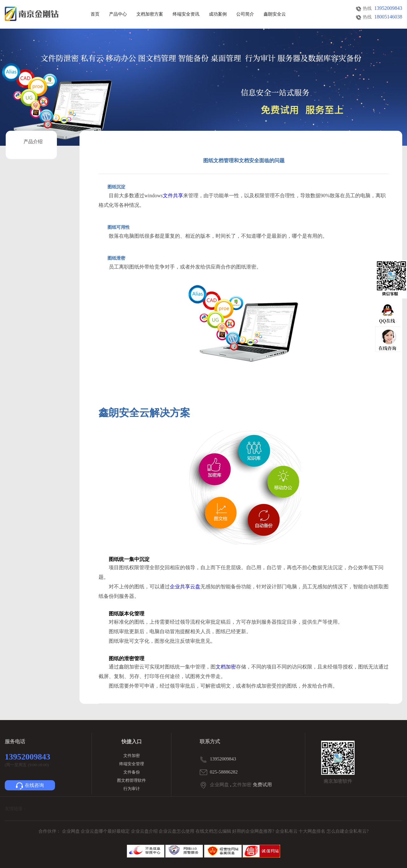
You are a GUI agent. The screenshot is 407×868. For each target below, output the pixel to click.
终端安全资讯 (186, 14)
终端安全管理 (132, 764)
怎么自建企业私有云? (348, 831)
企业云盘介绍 (145, 831)
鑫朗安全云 (275, 14)
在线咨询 (30, 786)
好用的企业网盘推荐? (254, 831)
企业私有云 (287, 831)
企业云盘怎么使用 (177, 831)
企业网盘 (219, 785)
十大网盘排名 (312, 831)
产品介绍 (33, 142)
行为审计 (132, 789)
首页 (95, 14)
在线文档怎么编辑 (213, 831)
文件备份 (132, 772)
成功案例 (218, 14)
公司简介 (245, 14)
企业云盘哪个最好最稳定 (106, 831)
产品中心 (118, 14)
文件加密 (132, 756)
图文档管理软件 (131, 780)
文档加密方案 (150, 14)
